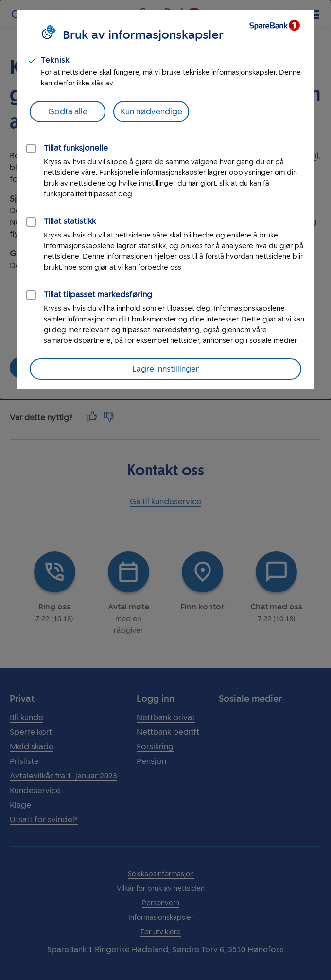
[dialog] (165, 200)
